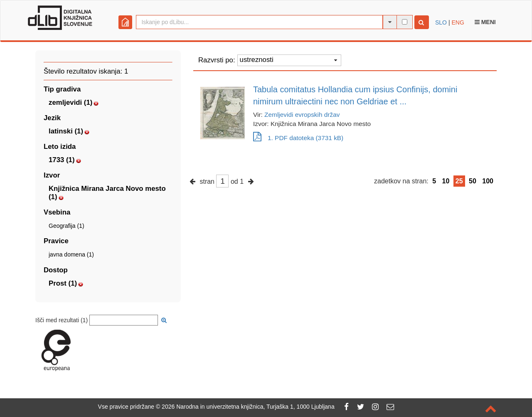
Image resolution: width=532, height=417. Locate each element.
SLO (441, 22)
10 (446, 181)
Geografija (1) (66, 226)
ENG (458, 22)
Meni (485, 22)
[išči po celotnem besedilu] (405, 22)
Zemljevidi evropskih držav (302, 115)
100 (488, 181)
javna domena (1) (71, 254)
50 (473, 181)
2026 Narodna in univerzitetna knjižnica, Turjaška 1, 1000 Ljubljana (248, 407)
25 (459, 181)
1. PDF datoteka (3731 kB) (298, 138)
